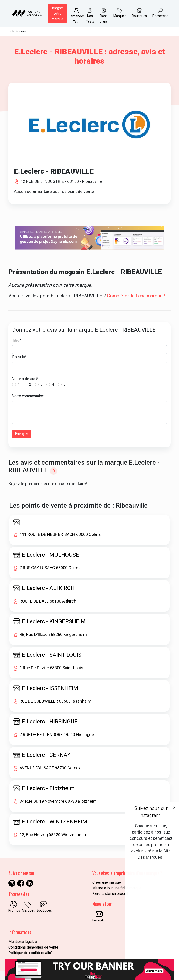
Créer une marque (107, 882)
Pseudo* (19, 357)
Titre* (17, 340)
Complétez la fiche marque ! (136, 296)
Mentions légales (23, 942)
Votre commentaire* (28, 396)
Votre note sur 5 (25, 379)
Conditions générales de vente (33, 947)
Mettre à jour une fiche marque (117, 888)
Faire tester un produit (110, 894)
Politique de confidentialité (30, 953)
